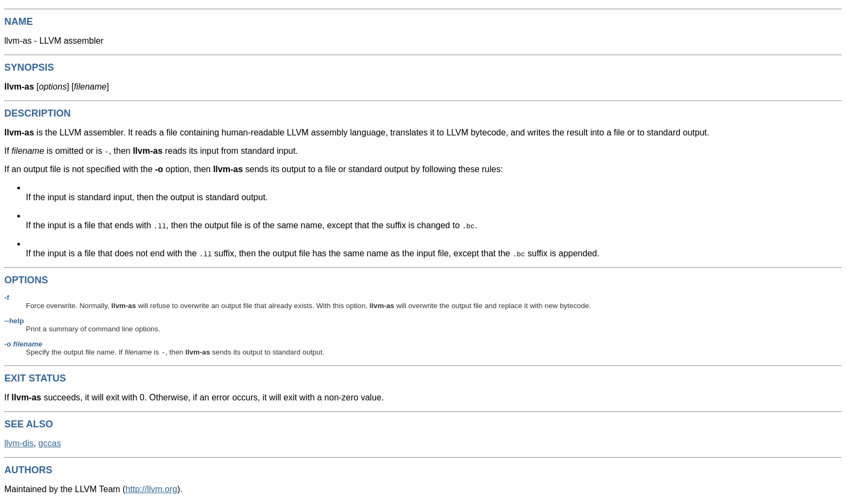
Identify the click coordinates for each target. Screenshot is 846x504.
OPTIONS (26, 280)
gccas (50, 444)
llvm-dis (19, 444)
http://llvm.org (151, 490)
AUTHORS (28, 471)
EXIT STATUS (35, 379)
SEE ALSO (29, 425)
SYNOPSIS (29, 67)
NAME (19, 22)
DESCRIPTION (37, 113)
